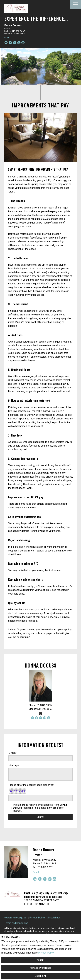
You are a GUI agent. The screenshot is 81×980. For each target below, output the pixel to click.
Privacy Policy (46, 953)
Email (7, 37)
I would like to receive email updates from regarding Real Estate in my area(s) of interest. (40, 808)
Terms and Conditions (16, 923)
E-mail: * (13, 753)
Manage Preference (40, 968)
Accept (40, 960)
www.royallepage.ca (15, 918)
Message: (14, 766)
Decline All (40, 976)
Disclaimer (54, 918)
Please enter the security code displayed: (31, 785)
